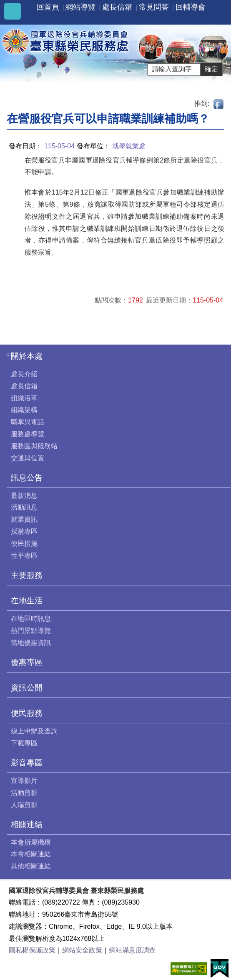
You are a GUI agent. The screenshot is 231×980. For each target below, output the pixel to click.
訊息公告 (27, 478)
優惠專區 (27, 662)
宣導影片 (24, 781)
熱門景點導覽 (31, 631)
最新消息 (24, 496)
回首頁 (48, 7)
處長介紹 (24, 374)
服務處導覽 (28, 434)
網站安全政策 (82, 950)
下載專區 (24, 743)
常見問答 (154, 7)
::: (9, 354)
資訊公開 (27, 688)
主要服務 (27, 575)
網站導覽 (80, 7)
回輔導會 (191, 7)
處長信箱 (117, 7)
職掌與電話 (28, 422)
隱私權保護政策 (32, 950)
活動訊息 (24, 507)
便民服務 (27, 713)
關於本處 (27, 356)
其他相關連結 (31, 866)
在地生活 (27, 601)
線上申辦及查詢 (34, 731)
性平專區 (24, 556)
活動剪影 (24, 793)
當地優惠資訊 (31, 643)
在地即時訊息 (31, 619)
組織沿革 (24, 398)
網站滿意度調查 (132, 950)
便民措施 (24, 544)
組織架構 (24, 410)
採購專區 (24, 531)
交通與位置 (28, 458)
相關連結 (27, 824)
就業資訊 (24, 519)
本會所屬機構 (31, 842)
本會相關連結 (31, 854)
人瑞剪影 (24, 805)
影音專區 (27, 763)
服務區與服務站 (34, 446)
